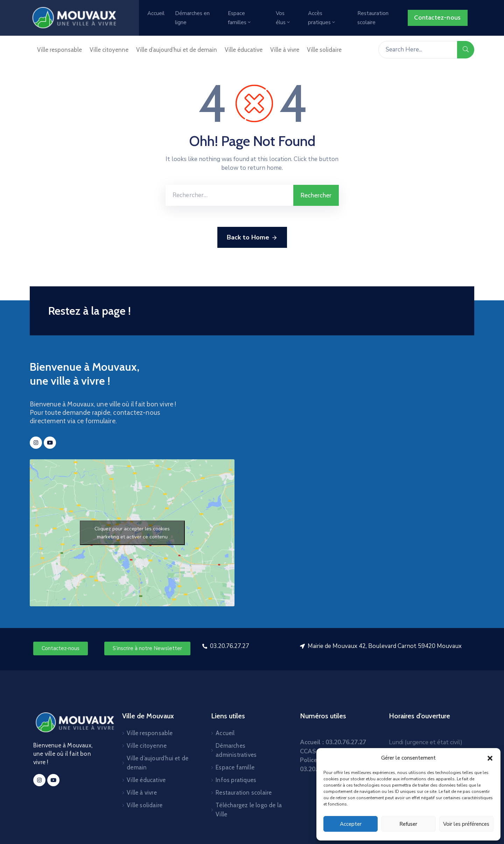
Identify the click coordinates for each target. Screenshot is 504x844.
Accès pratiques (322, 18)
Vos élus (283, 18)
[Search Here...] (418, 50)
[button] (490, 758)
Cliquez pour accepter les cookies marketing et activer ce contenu (132, 533)
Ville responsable (59, 50)
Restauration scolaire (373, 18)
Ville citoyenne (109, 50)
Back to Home (252, 238)
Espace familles (240, 18)
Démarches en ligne (192, 18)
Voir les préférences (466, 824)
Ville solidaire (324, 50)
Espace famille (235, 767)
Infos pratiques (236, 780)
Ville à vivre (285, 50)
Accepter (351, 824)
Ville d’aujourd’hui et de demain (177, 50)
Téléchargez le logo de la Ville (249, 810)
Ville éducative (244, 50)
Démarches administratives (236, 750)
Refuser (408, 824)
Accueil (156, 13)
